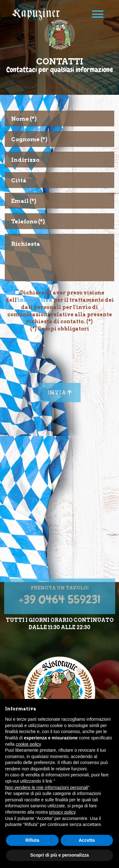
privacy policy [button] (62, 812)
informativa (35, 300)
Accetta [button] (87, 840)
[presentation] (60, 351)
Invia (60, 400)
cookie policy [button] (28, 744)
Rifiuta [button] (32, 840)
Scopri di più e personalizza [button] (59, 855)
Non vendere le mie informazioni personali (46, 787)
